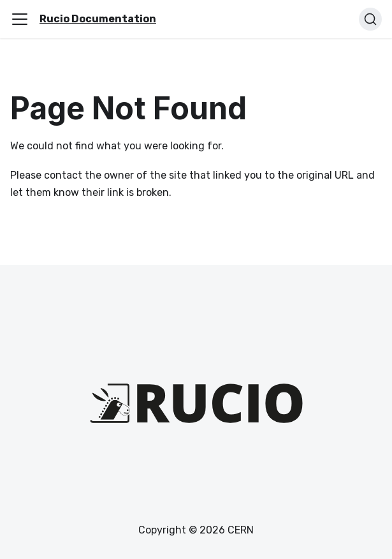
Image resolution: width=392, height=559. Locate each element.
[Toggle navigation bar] (20, 19)
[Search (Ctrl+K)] (370, 19)
